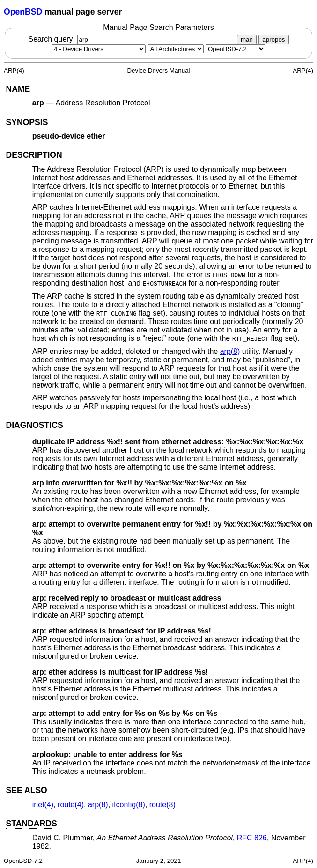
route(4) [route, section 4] (71, 805)
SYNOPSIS (27, 122)
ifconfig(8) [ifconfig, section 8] (129, 805)
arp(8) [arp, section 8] (230, 351)
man (247, 40)
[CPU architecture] (176, 49)
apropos (273, 40)
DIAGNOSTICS (34, 425)
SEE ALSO (26, 790)
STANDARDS (31, 824)
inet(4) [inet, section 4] (43, 805)
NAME (18, 89)
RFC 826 (252, 838)
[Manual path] (236, 49)
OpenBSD (23, 12)
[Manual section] (99, 49)
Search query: (133, 39)
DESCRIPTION (34, 155)
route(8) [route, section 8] (162, 805)
